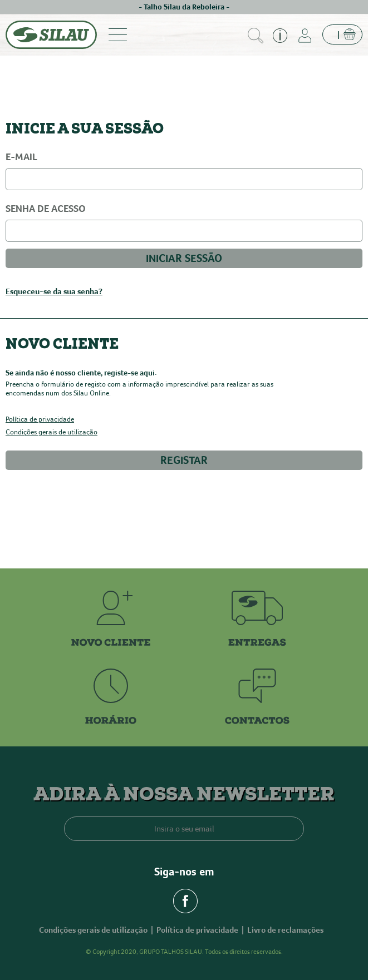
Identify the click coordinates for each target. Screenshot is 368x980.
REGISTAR (184, 460)
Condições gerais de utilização (51, 432)
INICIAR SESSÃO (184, 258)
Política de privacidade (40, 420)
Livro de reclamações (285, 930)
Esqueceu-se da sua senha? (54, 292)
